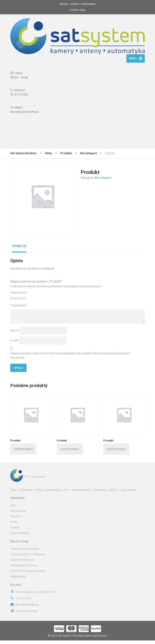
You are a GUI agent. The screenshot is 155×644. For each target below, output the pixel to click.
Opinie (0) (19, 250)
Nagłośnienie (18, 580)
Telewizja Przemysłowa (25, 552)
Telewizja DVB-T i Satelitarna (28, 558)
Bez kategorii (103, 181)
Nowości (16, 520)
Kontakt (15, 531)
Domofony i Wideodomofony (28, 574)
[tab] (19, 250)
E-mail (15, 344)
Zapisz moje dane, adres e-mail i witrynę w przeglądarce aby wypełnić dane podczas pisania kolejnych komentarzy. (70, 359)
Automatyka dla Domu (24, 569)
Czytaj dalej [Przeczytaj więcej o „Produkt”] (23, 453)
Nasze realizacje (20, 536)
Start (13, 509)
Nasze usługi (18, 514)
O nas (14, 525)
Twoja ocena (19, 296)
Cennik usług (78, 10)
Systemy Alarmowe (22, 563)
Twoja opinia (19, 309)
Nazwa (15, 334)
